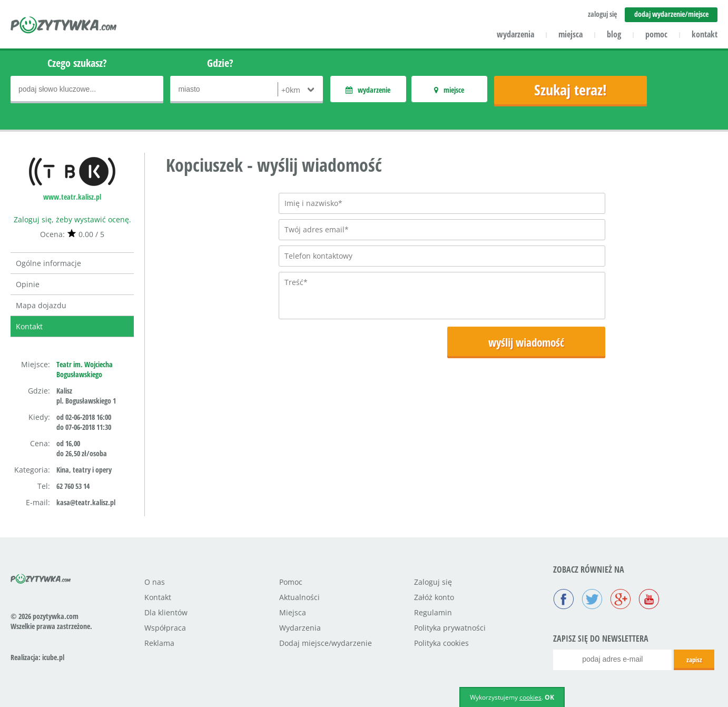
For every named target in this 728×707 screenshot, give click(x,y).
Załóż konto (434, 597)
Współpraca (165, 628)
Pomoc (291, 582)
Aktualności (299, 597)
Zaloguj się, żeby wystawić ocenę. (72, 219)
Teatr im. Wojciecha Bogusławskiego (85, 369)
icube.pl (53, 657)
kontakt (705, 34)
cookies (530, 697)
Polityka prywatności (450, 628)
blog (614, 34)
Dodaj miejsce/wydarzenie (326, 643)
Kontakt (29, 326)
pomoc (656, 34)
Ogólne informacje (48, 263)
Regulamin (433, 612)
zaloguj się (602, 14)
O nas (155, 582)
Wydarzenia (300, 628)
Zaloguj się (433, 582)
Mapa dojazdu (41, 305)
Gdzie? (220, 63)
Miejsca (293, 612)
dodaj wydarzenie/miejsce (671, 14)
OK (549, 697)
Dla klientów (166, 612)
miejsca (570, 34)
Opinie (28, 284)
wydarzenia (515, 34)
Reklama (159, 643)
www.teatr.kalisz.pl (72, 197)
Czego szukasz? (77, 63)
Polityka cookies (441, 643)
